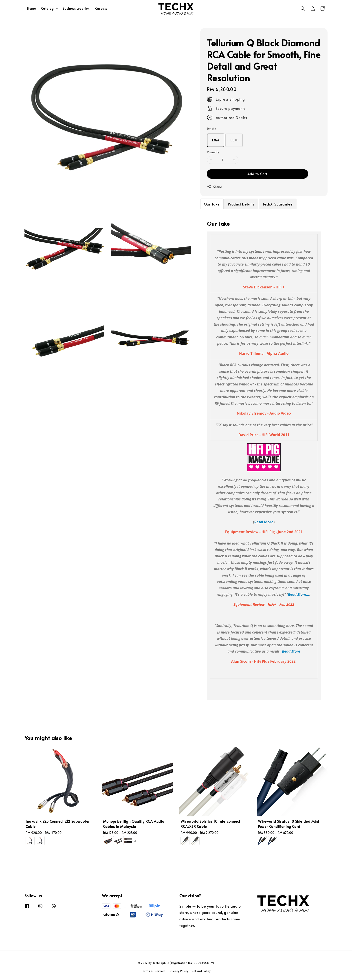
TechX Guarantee (277, 204)
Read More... (299, 594)
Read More (264, 522)
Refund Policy (201, 971)
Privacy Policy (178, 971)
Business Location (76, 8)
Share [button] (214, 187)
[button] (303, 9)
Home (31, 8)
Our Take (212, 204)
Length (211, 128)
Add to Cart (257, 174)
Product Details (241, 204)
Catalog (47, 9)
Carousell (102, 8)
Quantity (213, 152)
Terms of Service (153, 971)
